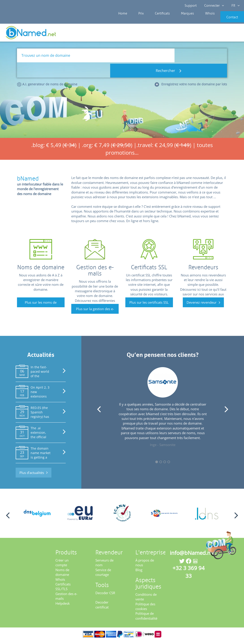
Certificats (155, 20)
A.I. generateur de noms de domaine (47, 72)
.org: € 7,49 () (107, 148)
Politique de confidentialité (146, 619)
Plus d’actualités (32, 476)
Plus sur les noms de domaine (41, 307)
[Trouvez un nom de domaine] (96, 58)
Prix (137, 20)
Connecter (213, 6)
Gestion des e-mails (66, 599)
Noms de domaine (62, 575)
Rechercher (201, 58)
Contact (225, 20)
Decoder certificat (102, 608)
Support (191, 6)
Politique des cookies (145, 609)
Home (122, 20)
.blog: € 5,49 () (54, 148)
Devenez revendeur (202, 305)
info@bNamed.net (193, 556)
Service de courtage (103, 575)
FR (234, 6)
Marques (176, 20)
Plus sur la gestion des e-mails (95, 313)
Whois (195, 20)
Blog (139, 573)
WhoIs (60, 582)
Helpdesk (63, 606)
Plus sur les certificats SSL (149, 305)
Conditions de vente (146, 600)
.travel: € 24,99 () (164, 148)
